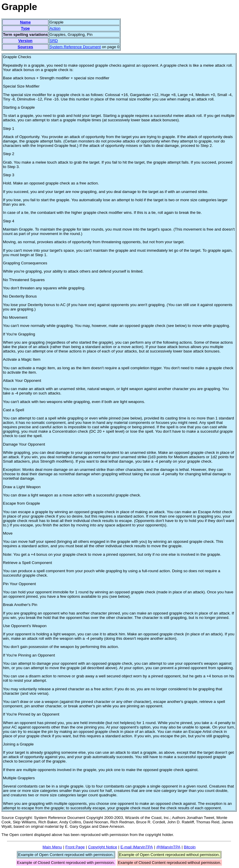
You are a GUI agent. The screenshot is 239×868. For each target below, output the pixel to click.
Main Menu (52, 847)
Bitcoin (190, 847)
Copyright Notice (103, 847)
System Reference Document (75, 47)
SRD (54, 41)
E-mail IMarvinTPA (137, 847)
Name (25, 22)
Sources (25, 47)
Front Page (75, 847)
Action (55, 28)
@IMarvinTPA (168, 847)
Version (25, 41)
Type (25, 28)
